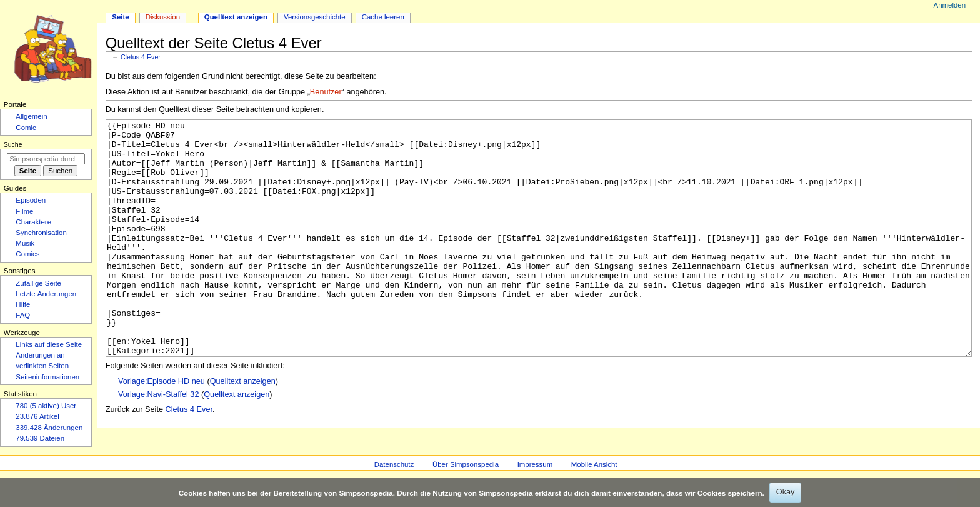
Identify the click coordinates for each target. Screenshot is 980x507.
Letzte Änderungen (46, 294)
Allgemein (31, 116)
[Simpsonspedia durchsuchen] (46, 159)
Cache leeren (383, 17)
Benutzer (326, 92)
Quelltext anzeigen (243, 428)
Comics (27, 254)
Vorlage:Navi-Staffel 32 (159, 441)
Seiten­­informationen (47, 377)
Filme (24, 211)
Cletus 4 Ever (141, 57)
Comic (26, 128)
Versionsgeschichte (315, 17)
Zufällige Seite (38, 283)
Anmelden (950, 5)
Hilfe (23, 304)
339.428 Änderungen (49, 428)
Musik (25, 243)
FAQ (23, 315)
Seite (120, 17)
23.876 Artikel (37, 416)
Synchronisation (41, 233)
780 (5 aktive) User (46, 406)
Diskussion (163, 17)
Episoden (31, 200)
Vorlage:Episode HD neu (162, 428)
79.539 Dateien (40, 438)
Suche (13, 144)
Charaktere (33, 222)
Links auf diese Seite (49, 344)
